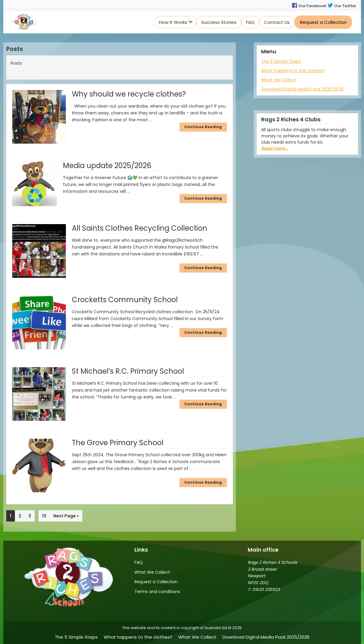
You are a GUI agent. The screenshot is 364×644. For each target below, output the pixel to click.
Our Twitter (342, 6)
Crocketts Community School (125, 300)
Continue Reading (203, 127)
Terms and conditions (157, 592)
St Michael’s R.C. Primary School (128, 371)
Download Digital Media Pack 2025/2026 (302, 89)
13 (46, 516)
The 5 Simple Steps (281, 61)
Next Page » (66, 517)
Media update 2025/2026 (107, 166)
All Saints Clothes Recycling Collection (140, 228)
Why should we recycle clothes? (129, 94)
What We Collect (279, 80)
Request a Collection (156, 582)
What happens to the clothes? (293, 71)
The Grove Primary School (118, 443)
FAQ (139, 562)
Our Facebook (309, 6)
